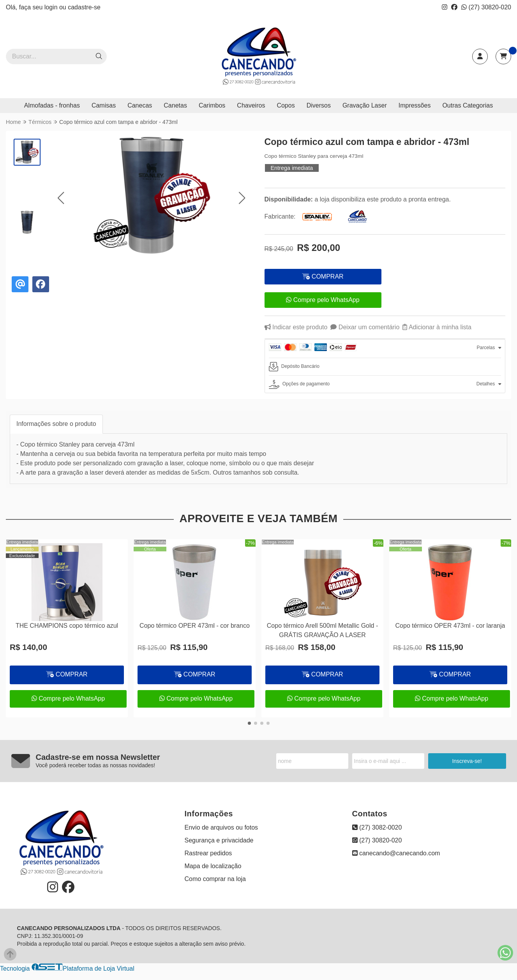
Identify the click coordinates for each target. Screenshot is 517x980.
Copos (286, 105)
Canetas (175, 105)
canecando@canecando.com (396, 853)
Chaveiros (251, 105)
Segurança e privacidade (219, 840)
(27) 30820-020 (486, 7)
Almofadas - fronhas (52, 105)
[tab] (385, 349)
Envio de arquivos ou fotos (221, 827)
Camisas (104, 105)
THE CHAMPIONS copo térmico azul (67, 626)
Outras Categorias (468, 105)
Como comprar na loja (215, 879)
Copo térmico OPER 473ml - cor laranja (450, 626)
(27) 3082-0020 (377, 827)
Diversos (319, 105)
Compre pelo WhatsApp (323, 300)
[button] (61, 198)
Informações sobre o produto (56, 424)
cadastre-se (84, 7)
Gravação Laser (365, 105)
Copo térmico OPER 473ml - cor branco (195, 626)
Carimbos (212, 105)
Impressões (415, 105)
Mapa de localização (213, 866)
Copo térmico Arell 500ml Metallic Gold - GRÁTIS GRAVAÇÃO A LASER (322, 630)
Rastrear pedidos (208, 853)
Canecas (140, 105)
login (52, 7)
